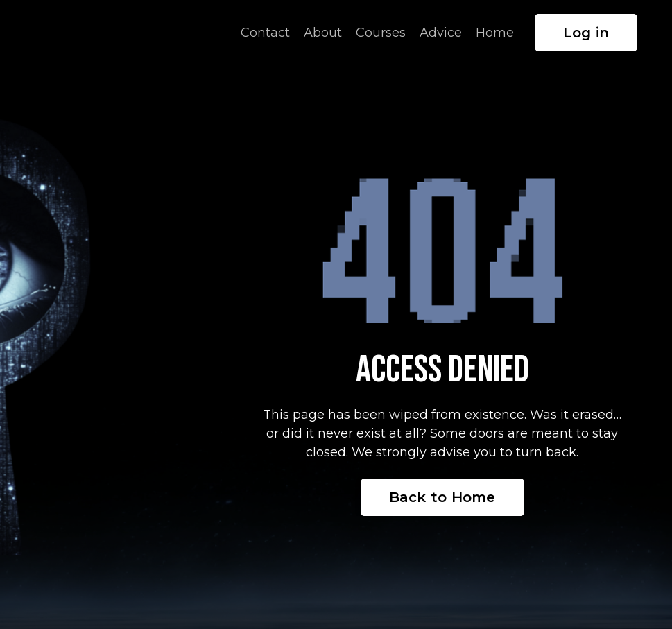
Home (495, 33)
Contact (265, 33)
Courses (381, 33)
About (323, 33)
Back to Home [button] (442, 497)
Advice (441, 33)
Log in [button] (586, 33)
